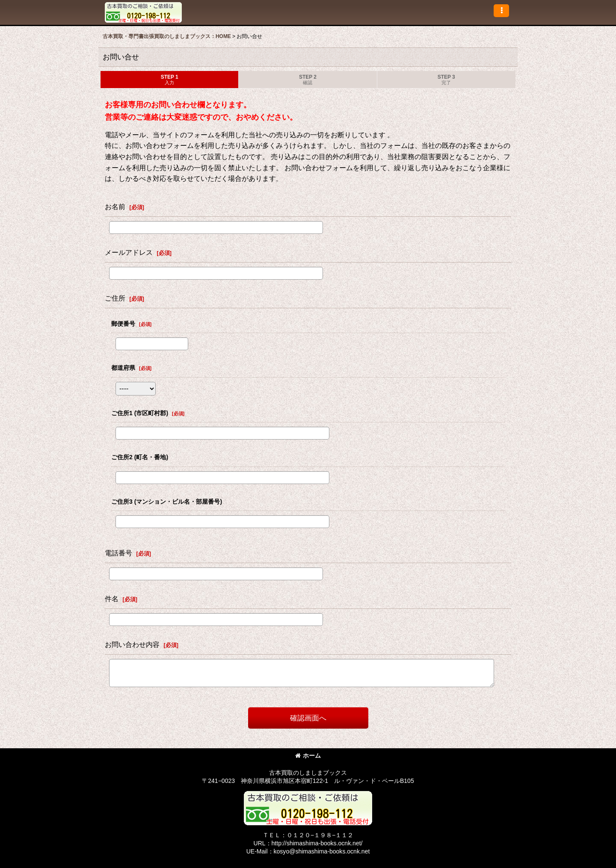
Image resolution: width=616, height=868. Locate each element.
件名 (112, 599)
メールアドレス (129, 252)
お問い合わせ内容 (132, 644)
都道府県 (123, 368)
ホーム (308, 756)
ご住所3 (167, 502)
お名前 (115, 207)
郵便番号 (123, 324)
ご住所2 (140, 457)
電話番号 (118, 553)
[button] (501, 11)
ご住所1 (140, 413)
